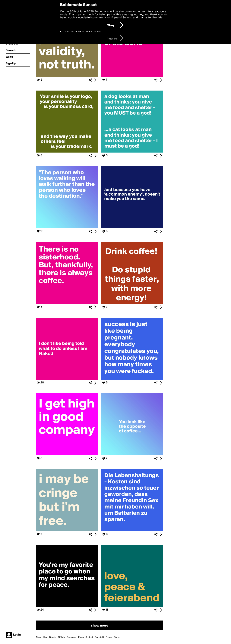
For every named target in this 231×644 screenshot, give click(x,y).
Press (81, 637)
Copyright (99, 637)
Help (45, 637)
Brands (53, 637)
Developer (72, 637)
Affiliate (62, 637)
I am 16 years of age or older (83, 31)
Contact (89, 637)
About (39, 637)
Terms (117, 637)
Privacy (109, 637)
